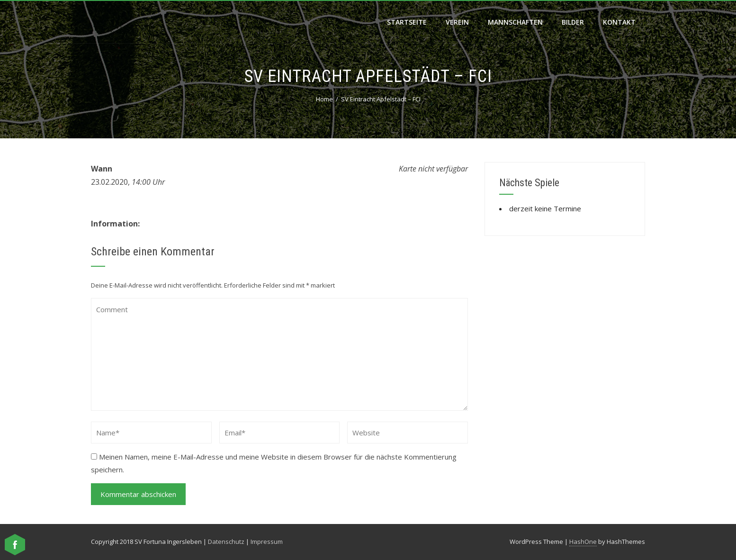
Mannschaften (515, 22)
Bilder (573, 22)
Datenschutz (226, 542)
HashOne (583, 542)
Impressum (267, 542)
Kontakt (619, 22)
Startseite (407, 22)
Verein (457, 22)
